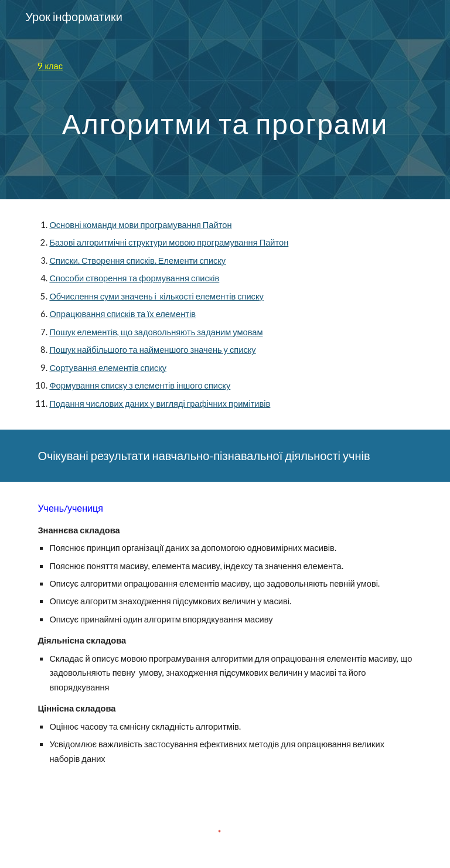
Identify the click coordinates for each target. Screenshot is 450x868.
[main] (225, 66)
